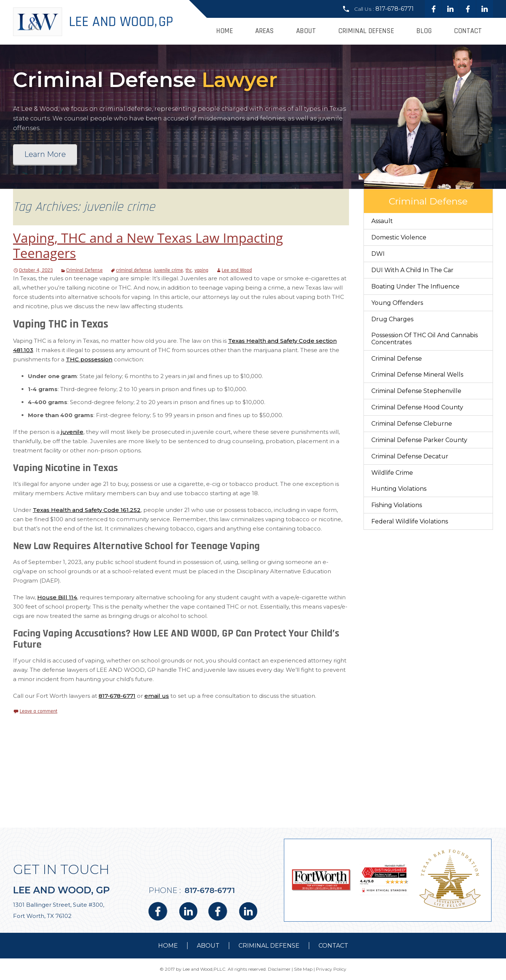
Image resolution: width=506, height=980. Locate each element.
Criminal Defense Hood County (417, 407)
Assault (382, 221)
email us (157, 696)
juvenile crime (169, 270)
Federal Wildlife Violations (410, 521)
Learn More (45, 154)
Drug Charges (392, 319)
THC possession (89, 359)
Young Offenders (397, 303)
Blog (424, 31)
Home (225, 31)
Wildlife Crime (392, 473)
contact (333, 946)
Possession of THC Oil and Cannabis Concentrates (425, 339)
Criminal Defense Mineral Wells (417, 375)
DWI (378, 254)
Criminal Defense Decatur (410, 456)
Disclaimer (279, 969)
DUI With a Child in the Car (412, 270)
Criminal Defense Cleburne (412, 424)
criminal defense (134, 270)
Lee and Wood (237, 270)
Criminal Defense (366, 31)
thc (189, 270)
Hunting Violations (399, 489)
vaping (201, 270)
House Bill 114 (57, 597)
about (208, 946)
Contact (468, 31)
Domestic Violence (399, 237)
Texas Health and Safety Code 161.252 (87, 510)
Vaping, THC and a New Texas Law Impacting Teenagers (148, 245)
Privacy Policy (331, 969)
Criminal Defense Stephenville (416, 391)
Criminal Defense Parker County (419, 440)
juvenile (72, 432)
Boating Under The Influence (415, 286)
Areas (265, 31)
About (306, 31)
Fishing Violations (397, 505)
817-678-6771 (395, 9)
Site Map (303, 969)
